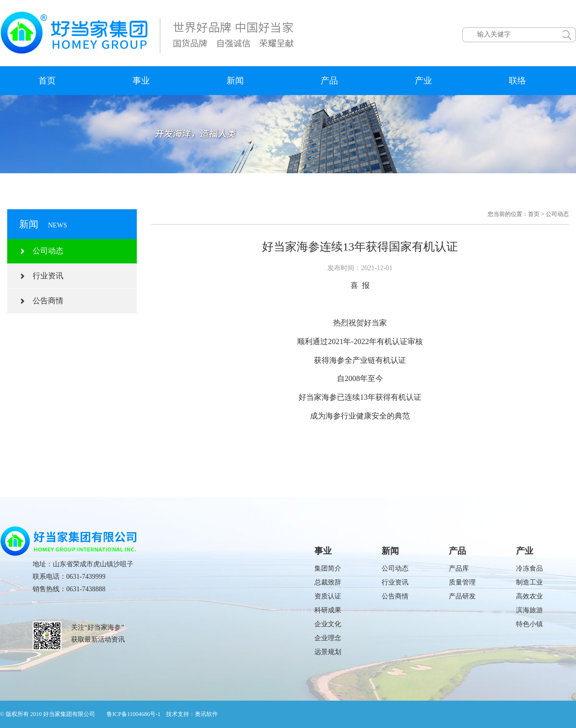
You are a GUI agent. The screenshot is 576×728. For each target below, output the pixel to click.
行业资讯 (41, 276)
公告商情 (41, 301)
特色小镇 (529, 624)
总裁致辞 (328, 582)
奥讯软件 (206, 714)
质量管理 (462, 582)
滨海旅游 (529, 610)
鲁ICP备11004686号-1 (133, 714)
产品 (329, 81)
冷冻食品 (529, 568)
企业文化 (328, 624)
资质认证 (328, 596)
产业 (423, 81)
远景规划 (328, 652)
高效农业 (529, 596)
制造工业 (529, 582)
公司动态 (41, 251)
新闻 (235, 81)
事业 (141, 81)
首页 (47, 81)
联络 (517, 81)
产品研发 (462, 596)
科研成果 (328, 610)
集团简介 (328, 568)
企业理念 (328, 638)
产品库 (459, 568)
